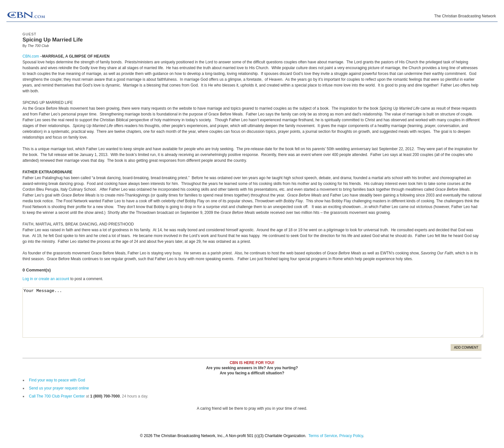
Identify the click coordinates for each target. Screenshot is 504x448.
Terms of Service (323, 436)
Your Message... (253, 313)
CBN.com (31, 56)
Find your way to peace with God (57, 380)
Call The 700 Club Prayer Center (57, 396)
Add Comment (466, 347)
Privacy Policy (351, 436)
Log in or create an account (46, 279)
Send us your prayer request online (59, 388)
